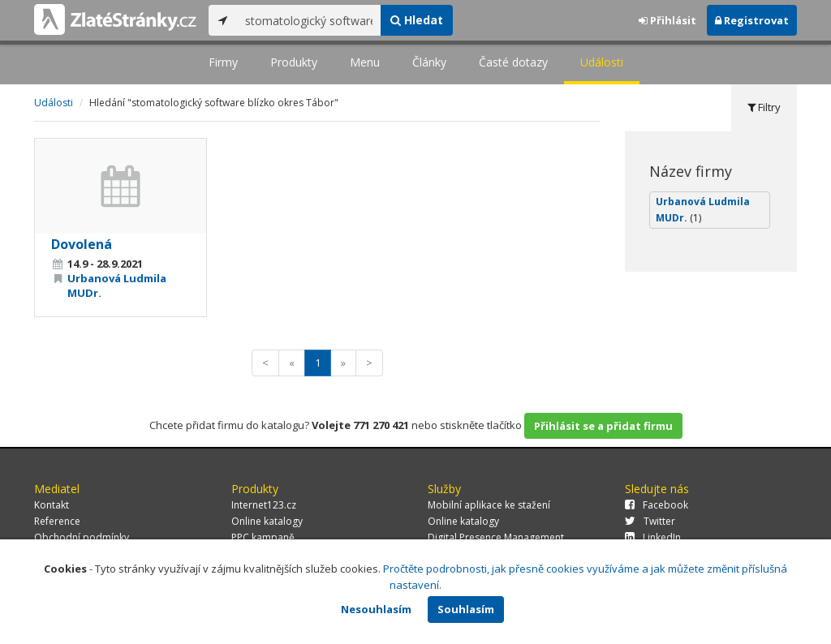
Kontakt (52, 505)
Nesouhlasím (376, 609)
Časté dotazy (513, 62)
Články (429, 62)
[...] (309, 20)
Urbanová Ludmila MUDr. (703, 210)
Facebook (657, 505)
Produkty (294, 62)
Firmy (223, 62)
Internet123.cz (264, 505)
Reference (57, 521)
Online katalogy (267, 521)
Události (602, 62)
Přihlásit (667, 20)
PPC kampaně (263, 537)
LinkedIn (653, 537)
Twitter (650, 521)
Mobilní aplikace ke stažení (489, 505)
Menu (365, 62)
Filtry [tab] (764, 107)
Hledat (417, 20)
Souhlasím (466, 609)
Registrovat (752, 20)
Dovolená (82, 244)
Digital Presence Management (496, 537)
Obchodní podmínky (82, 537)
